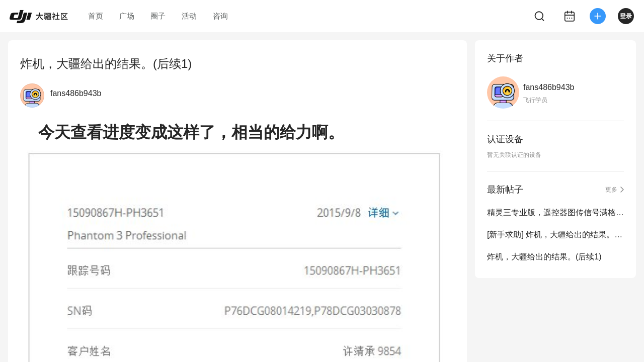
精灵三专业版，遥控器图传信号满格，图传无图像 (555, 212)
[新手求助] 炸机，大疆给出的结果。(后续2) (555, 235)
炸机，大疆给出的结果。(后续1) (544, 257)
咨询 (220, 16)
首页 (96, 16)
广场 (127, 16)
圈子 (158, 16)
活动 (189, 16)
